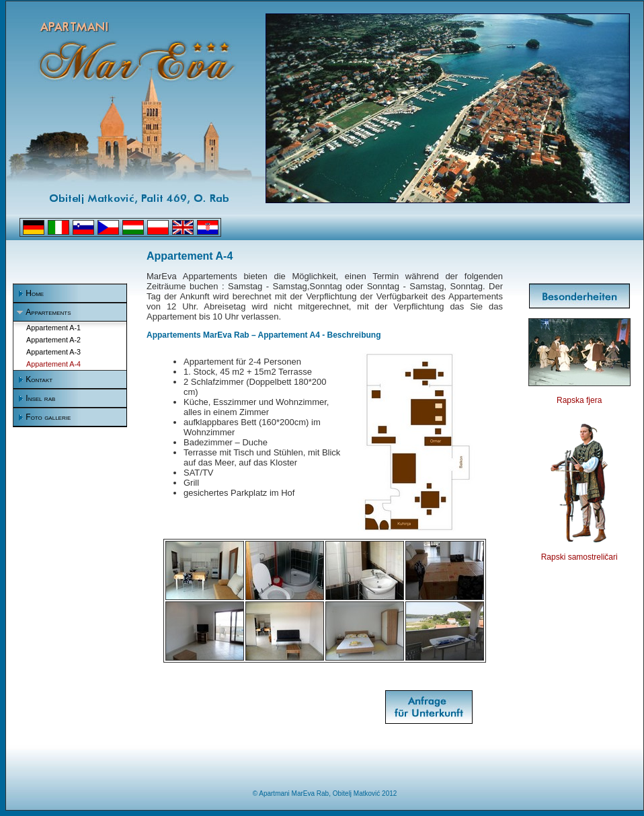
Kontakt (39, 379)
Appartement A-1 (53, 328)
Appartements (48, 312)
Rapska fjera (579, 400)
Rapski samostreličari (579, 557)
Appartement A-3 (53, 352)
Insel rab (40, 398)
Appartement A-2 (53, 340)
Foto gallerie (48, 417)
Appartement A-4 (53, 364)
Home (35, 293)
